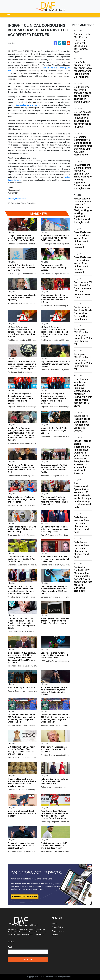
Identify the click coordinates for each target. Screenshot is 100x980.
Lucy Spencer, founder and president (26, 105)
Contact (55, 935)
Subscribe (28, 959)
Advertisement (58, 931)
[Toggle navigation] (9, 15)
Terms (54, 924)
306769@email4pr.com (17, 199)
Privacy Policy (57, 927)
